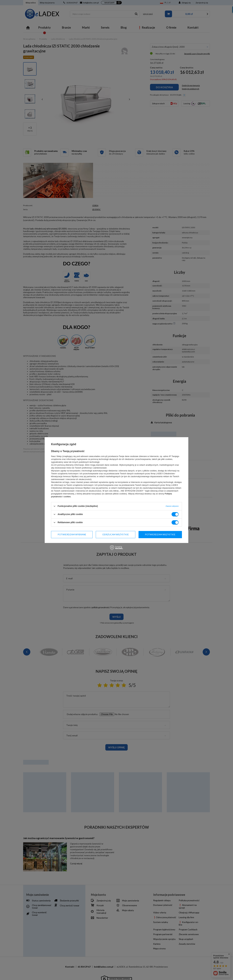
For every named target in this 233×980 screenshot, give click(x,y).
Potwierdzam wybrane (72, 534)
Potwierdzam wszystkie (160, 534)
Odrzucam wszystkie (116, 534)
